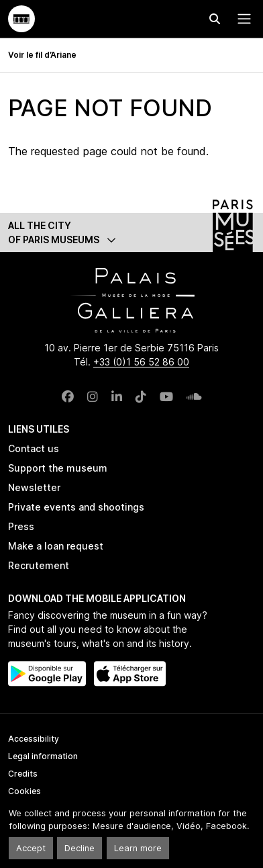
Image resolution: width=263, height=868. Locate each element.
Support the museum (58, 468)
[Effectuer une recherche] (215, 19)
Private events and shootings (76, 507)
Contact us (34, 448)
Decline (80, 848)
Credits (23, 774)
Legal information (43, 756)
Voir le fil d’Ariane (42, 55)
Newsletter (34, 487)
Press (21, 526)
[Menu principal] (242, 19)
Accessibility (34, 739)
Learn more (138, 848)
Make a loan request (56, 546)
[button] (131, 232)
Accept (31, 848)
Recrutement (39, 565)
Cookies (24, 791)
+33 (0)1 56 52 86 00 (141, 362)
